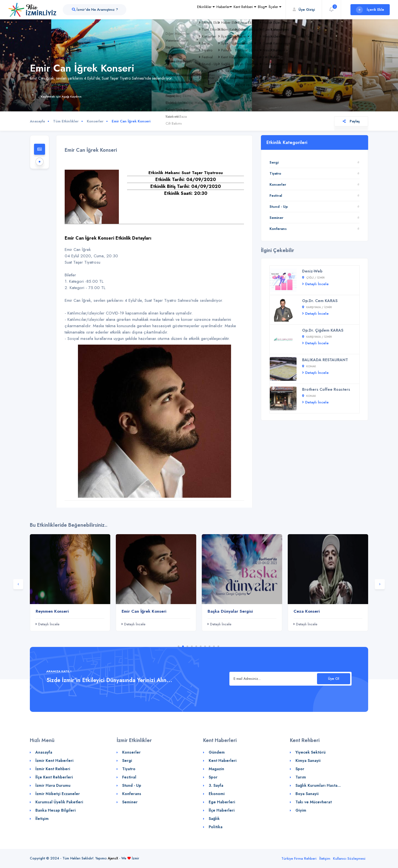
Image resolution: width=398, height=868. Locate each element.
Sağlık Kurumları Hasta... (318, 785)
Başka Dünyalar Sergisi (230, 611)
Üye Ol (334, 679)
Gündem (217, 752)
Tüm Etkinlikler (66, 121)
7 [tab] (205, 646)
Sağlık (214, 819)
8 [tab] (210, 646)
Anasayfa (37, 121)
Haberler (196, 10)
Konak (309, 366)
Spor (213, 777)
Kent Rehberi (225, 10)
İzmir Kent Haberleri (54, 761)
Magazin (216, 769)
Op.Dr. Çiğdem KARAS (323, 330)
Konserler (95, 121)
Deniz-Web (312, 271)
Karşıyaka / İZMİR (317, 307)
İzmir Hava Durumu (53, 785)
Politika (216, 827)
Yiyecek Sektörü (311, 752)
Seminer (276, 218)
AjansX (113, 858)
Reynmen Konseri (52, 611)
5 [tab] (196, 646)
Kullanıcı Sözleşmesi (349, 858)
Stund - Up (279, 207)
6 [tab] (201, 646)
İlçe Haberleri (222, 810)
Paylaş (351, 121)
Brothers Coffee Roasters (326, 389)
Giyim (301, 810)
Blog (251, 10)
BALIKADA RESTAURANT (325, 360)
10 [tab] (218, 646)
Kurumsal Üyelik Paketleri (59, 802)
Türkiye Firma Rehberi (299, 858)
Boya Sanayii (307, 794)
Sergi (274, 162)
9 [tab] (214, 646)
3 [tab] (187, 646)
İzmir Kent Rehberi (53, 769)
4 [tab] (192, 646)
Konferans (278, 229)
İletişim (42, 819)
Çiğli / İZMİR (313, 278)
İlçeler (271, 10)
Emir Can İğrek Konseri (144, 611)
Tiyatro (275, 173)
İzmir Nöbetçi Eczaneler (58, 794)
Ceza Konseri (307, 611)
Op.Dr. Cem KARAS (320, 301)
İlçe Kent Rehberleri (54, 777)
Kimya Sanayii (308, 761)
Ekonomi (217, 794)
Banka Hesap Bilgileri (56, 810)
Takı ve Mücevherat (314, 802)
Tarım (301, 777)
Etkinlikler (170, 10)
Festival (276, 196)
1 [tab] (179, 646)
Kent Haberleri (223, 761)
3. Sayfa (216, 785)
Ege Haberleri (222, 802)
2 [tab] (183, 646)
